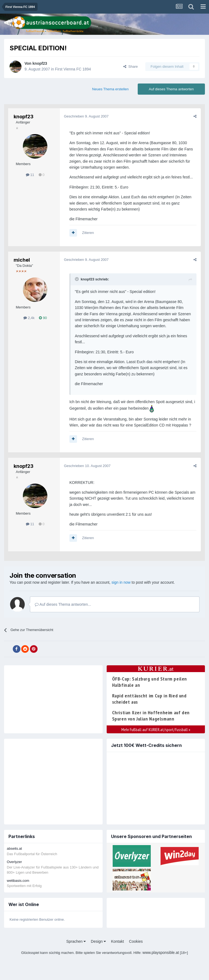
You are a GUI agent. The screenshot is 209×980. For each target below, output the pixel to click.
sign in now (121, 582)
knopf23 (40, 63)
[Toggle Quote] (77, 279)
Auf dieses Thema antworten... (63, 604)
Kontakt (117, 941)
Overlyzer (14, 862)
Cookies (136, 941)
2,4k (29, 318)
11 (30, 175)
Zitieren (88, 233)
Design (98, 941)
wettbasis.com (18, 881)
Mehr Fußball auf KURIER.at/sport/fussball (156, 729)
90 (43, 318)
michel (22, 260)
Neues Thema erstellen (110, 89)
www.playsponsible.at (161, 953)
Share (130, 67)
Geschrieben (86, 116)
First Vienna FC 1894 (73, 69)
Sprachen (76, 941)
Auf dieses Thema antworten (171, 89)
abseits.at (14, 848)
